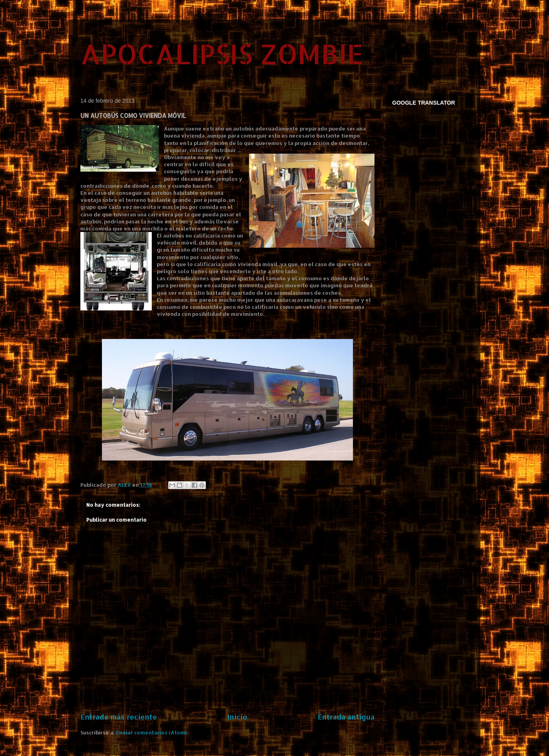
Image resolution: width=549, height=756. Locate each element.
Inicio (237, 717)
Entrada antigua (346, 717)
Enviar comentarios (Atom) (151, 732)
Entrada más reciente (119, 717)
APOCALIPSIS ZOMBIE (222, 53)
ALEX (125, 485)
